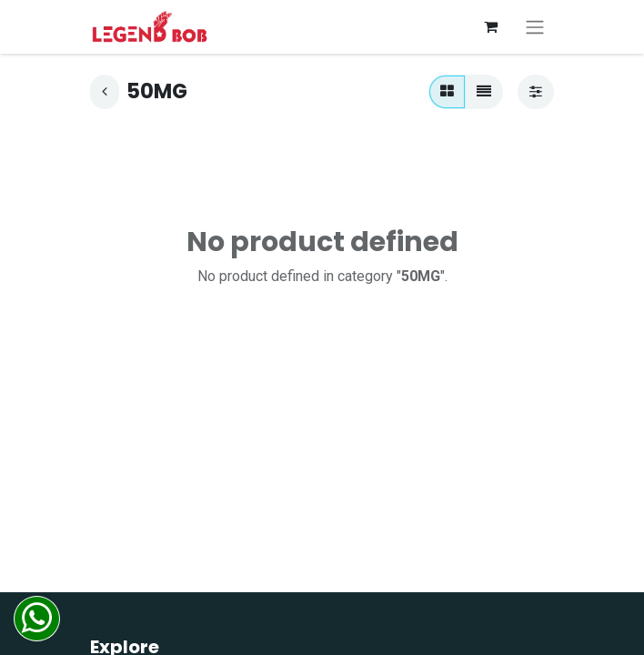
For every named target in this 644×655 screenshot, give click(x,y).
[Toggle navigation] (535, 27)
